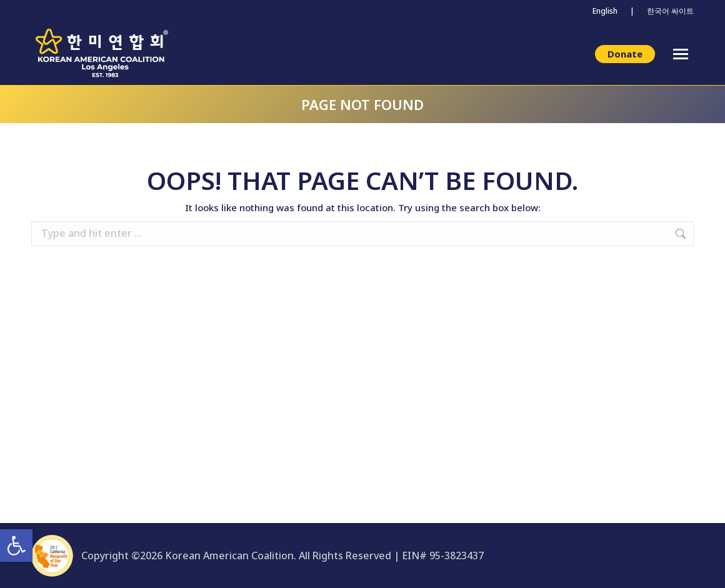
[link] (16, 546)
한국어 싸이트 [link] (670, 11)
